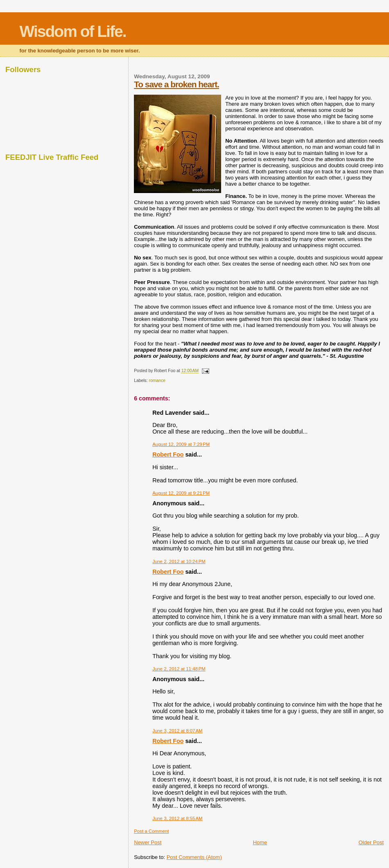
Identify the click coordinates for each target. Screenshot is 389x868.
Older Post (371, 842)
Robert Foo (168, 454)
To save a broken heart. (176, 84)
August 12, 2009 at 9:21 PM (181, 493)
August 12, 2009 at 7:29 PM (181, 444)
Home (260, 842)
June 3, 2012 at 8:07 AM (177, 731)
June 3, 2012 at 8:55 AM (177, 818)
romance (157, 381)
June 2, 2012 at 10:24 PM (179, 561)
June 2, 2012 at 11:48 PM (179, 669)
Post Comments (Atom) (194, 857)
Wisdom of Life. (73, 31)
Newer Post (148, 842)
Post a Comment (151, 831)
